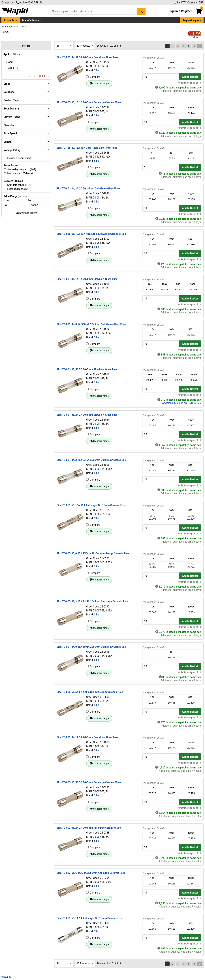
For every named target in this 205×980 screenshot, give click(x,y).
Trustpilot (5, 977)
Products (9, 20)
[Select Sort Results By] (64, 46)
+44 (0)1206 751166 (29, 3)
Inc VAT (180, 3)
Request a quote (192, 20)
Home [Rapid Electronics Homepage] (5, 27)
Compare (93, 77)
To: (31, 200)
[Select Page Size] (85, 46)
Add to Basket (190, 77)
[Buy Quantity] (161, 77)
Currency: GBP (196, 3)
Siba (96, 70)
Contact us (8, 3)
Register (186, 11)
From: (8, 200)
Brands (15, 27)
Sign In (173, 11)
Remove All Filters (39, 76)
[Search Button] (141, 11)
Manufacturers (31, 20)
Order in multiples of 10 (190, 83)
